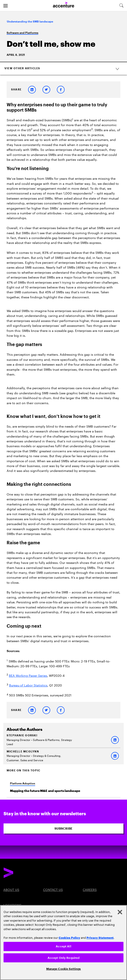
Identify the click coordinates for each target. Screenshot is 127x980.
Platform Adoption (23, 784)
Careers (90, 889)
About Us (11, 889)
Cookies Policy (69, 937)
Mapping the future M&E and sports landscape (45, 791)
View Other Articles (64, 68)
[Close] (120, 912)
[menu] (6, 6)
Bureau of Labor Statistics (28, 685)
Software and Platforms (22, 33)
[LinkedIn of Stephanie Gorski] (115, 740)
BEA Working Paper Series (28, 675)
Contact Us (53, 889)
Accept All (63, 946)
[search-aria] (121, 6)
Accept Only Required (64, 958)
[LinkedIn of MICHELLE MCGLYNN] (115, 756)
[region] (63, 943)
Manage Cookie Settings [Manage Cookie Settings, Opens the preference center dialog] (64, 969)
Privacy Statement (100, 937)
